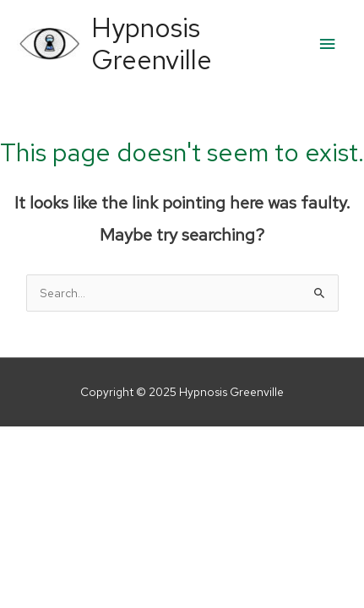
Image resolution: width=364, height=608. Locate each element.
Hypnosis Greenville (152, 44)
